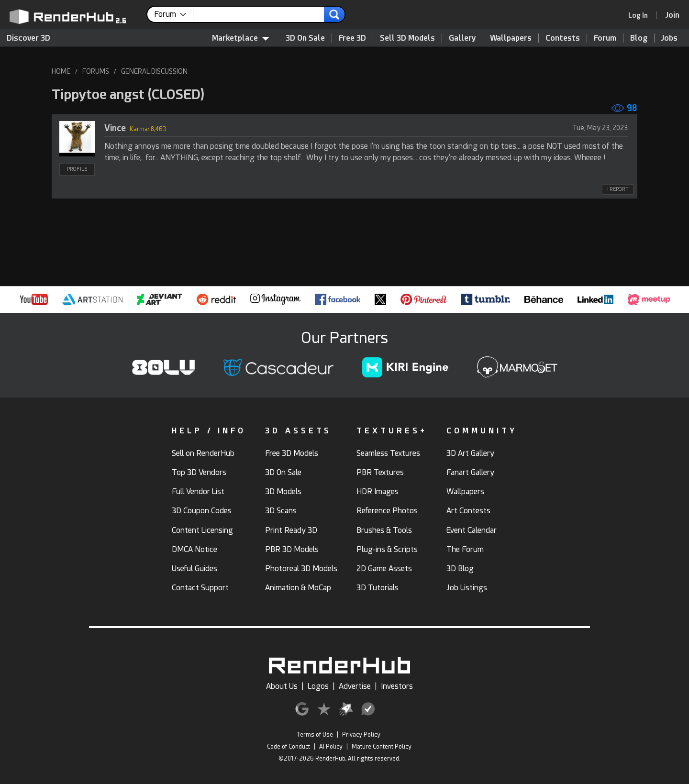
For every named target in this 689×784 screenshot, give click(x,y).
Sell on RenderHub (203, 453)
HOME (61, 71)
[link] (641, 15)
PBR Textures (380, 472)
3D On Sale (305, 38)
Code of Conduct (289, 747)
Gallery (462, 38)
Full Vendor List (198, 491)
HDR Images (378, 491)
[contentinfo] (174, 14)
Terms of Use (315, 735)
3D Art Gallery (470, 453)
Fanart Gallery (470, 472)
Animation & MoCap (298, 588)
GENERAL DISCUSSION (154, 71)
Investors (397, 686)
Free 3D (352, 38)
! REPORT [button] (618, 189)
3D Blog (460, 569)
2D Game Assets (384, 569)
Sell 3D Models (407, 38)
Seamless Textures (388, 453)
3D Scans (281, 511)
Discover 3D (28, 38)
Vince (115, 128)
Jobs (669, 38)
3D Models (283, 491)
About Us (282, 686)
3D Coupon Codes (202, 511)
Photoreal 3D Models (301, 569)
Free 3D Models (292, 453)
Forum (605, 38)
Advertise (355, 686)
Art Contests (468, 511)
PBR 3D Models (292, 549)
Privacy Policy (361, 735)
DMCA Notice (194, 549)
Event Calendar (472, 530)
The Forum (465, 549)
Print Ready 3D (291, 530)
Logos (318, 686)
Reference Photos (387, 511)
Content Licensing (202, 530)
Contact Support (200, 588)
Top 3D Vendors (199, 472)
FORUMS (96, 71)
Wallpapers (511, 38)
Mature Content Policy (382, 747)
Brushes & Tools (384, 530)
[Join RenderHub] (672, 15)
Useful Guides (194, 569)
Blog (639, 38)
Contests (563, 38)
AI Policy (331, 747)
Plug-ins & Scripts (387, 549)
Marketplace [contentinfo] (241, 38)
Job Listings (467, 588)
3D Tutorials (378, 588)
